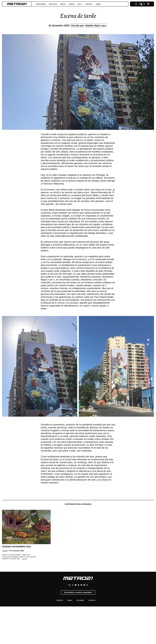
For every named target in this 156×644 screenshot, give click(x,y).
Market (83, 4)
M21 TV (93, 4)
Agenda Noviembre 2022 (19, 553)
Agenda (6, 559)
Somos (116, 4)
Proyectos (59, 4)
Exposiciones (43, 4)
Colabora (81, 611)
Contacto (105, 4)
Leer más (26, 568)
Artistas (56, 611)
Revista (72, 4)
